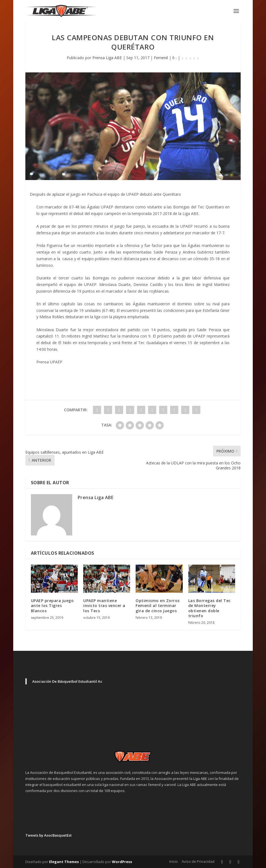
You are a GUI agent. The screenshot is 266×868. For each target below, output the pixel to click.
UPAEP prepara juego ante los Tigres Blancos (52, 606)
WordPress (122, 862)
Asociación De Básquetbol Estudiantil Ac (67, 681)
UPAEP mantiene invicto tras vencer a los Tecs (104, 606)
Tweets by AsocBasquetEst (49, 835)
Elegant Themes (64, 862)
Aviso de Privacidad (198, 861)
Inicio (174, 861)
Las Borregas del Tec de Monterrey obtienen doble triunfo (209, 608)
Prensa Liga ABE (107, 58)
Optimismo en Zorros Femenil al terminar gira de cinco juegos (158, 606)
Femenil (161, 58)
